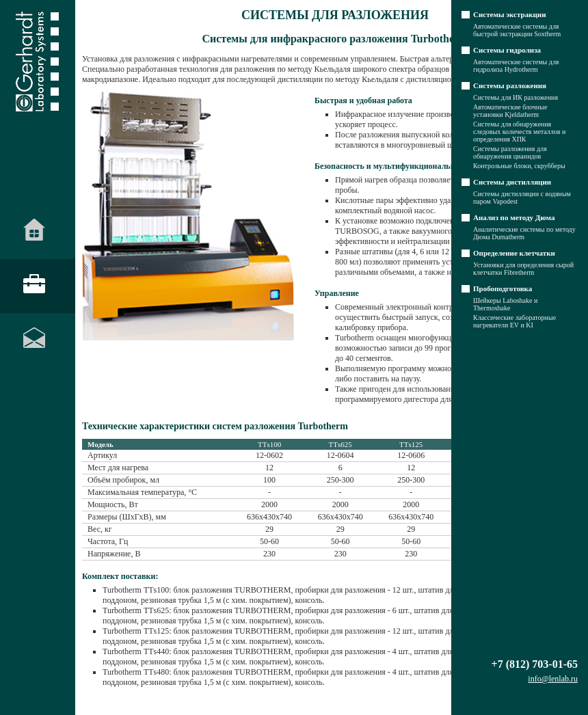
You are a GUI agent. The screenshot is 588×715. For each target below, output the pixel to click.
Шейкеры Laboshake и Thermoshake (505, 304)
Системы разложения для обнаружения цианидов (510, 152)
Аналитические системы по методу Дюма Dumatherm (524, 233)
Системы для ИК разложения (516, 97)
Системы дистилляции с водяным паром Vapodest (522, 198)
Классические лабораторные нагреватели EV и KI (514, 321)
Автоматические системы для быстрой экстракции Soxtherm (517, 30)
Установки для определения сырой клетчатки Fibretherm (523, 269)
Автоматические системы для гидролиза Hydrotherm (516, 66)
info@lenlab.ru (553, 679)
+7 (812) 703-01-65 (535, 664)
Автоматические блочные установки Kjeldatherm (510, 111)
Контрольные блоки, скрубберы (519, 166)
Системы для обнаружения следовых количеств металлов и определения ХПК (519, 132)
